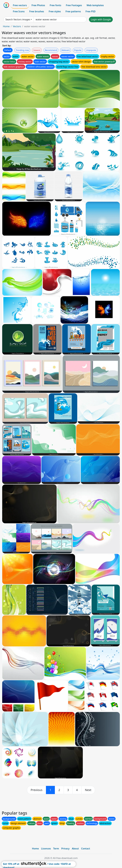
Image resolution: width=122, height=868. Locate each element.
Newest (37, 50)
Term (56, 849)
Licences (46, 849)
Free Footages (74, 5)
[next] (88, 790)
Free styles (55, 11)
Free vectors (20, 5)
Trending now (22, 50)
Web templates (95, 5)
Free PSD (91, 11)
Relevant (66, 50)
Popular (78, 50)
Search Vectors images (18, 19)
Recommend (51, 50)
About (75, 849)
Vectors (17, 26)
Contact (86, 849)
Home (6, 26)
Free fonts (56, 5)
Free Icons (19, 11)
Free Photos (38, 5)
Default (8, 50)
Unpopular (91, 50)
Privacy (65, 849)
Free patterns (73, 11)
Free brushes (37, 11)
